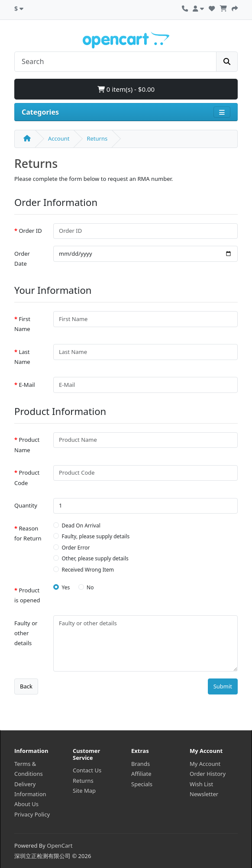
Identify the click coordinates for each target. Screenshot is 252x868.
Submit (223, 686)
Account (59, 138)
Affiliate (141, 774)
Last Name (22, 357)
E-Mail (27, 385)
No (90, 587)
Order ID (30, 231)
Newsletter (204, 794)
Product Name (27, 445)
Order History (208, 774)
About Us (26, 804)
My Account (205, 764)
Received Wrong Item (88, 570)
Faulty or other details (26, 633)
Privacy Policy (32, 814)
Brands (141, 764)
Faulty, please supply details (96, 536)
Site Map (84, 791)
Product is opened (27, 595)
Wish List (201, 784)
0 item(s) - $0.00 (126, 89)
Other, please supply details (95, 558)
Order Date (22, 259)
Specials (142, 784)
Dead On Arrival (81, 526)
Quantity (26, 505)
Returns (97, 138)
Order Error (76, 548)
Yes (66, 587)
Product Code (27, 477)
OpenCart (60, 845)
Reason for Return (28, 533)
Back (26, 686)
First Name (22, 324)
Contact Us (87, 770)
